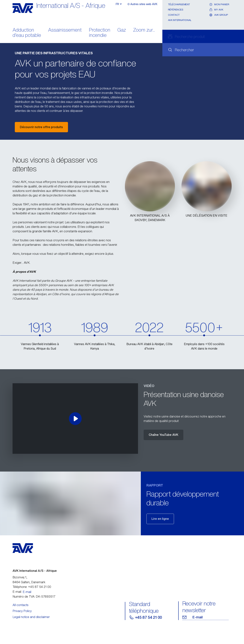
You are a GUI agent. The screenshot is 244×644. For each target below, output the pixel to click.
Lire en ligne (160, 519)
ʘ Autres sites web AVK (142, 4)
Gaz (122, 30)
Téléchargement (179, 4)
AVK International (180, 20)
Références (176, 10)
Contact (174, 15)
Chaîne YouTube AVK (163, 435)
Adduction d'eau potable (27, 33)
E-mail (27, 592)
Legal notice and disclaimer (31, 617)
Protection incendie (100, 33)
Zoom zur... (144, 30)
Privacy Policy (22, 611)
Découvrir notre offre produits (41, 127)
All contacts (21, 605)
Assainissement (65, 30)
